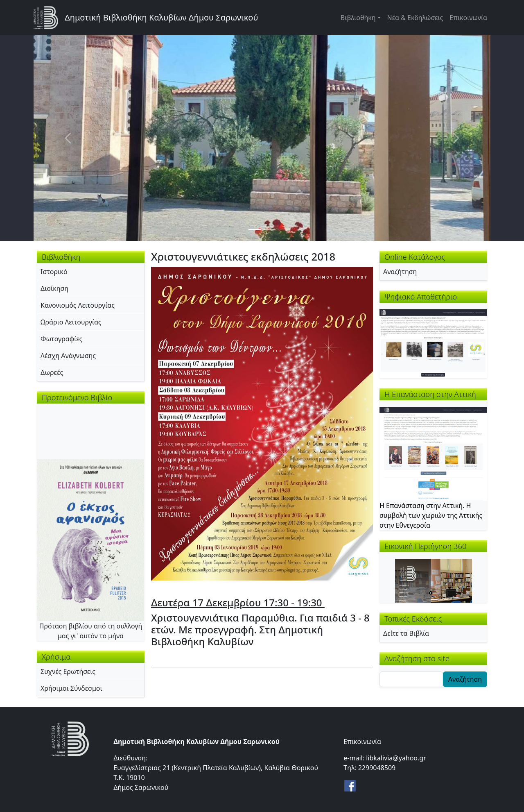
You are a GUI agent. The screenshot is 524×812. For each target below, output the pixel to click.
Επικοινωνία (468, 18)
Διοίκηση (54, 288)
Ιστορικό (54, 272)
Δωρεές (52, 372)
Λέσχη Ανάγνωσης (68, 356)
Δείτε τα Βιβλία (406, 633)
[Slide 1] (255, 230)
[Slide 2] (269, 230)
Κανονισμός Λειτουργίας (78, 305)
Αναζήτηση (400, 272)
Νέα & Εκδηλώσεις (415, 18)
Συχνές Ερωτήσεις (68, 671)
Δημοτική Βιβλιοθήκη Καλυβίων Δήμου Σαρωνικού (161, 17)
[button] (262, 423)
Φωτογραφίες (61, 339)
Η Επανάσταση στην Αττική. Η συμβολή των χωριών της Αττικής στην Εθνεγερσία (431, 515)
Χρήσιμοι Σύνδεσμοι (71, 688)
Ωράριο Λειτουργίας (71, 322)
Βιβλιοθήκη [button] (358, 18)
